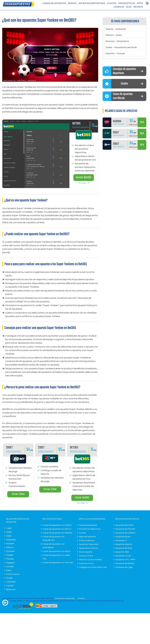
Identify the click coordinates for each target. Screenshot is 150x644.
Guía (129, 7)
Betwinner (11, 590)
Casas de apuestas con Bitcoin (57, 529)
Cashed (10, 586)
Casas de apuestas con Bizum (57, 551)
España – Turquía (115, 54)
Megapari (11, 563)
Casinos (119, 7)
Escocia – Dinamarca (117, 42)
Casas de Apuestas (54, 3)
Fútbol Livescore (87, 540)
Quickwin (10, 551)
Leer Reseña (118, 124)
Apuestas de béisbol (125, 563)
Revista (138, 7)
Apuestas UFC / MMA (125, 560)
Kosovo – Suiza (114, 35)
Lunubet (10, 567)
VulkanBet (11, 582)
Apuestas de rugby (124, 567)
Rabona (10, 547)
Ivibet (9, 570)
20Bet (9, 536)
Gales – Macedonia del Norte (121, 48)
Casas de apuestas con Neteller (58, 533)
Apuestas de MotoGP (125, 529)
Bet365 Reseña (81, 127)
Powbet (10, 555)
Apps (140, 3)
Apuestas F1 (121, 540)
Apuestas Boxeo (123, 537)
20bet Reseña (14, 451)
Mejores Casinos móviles (90, 560)
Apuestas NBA (122, 552)
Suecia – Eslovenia (116, 29)
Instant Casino (13, 574)
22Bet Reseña (46, 451)
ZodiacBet (11, 540)
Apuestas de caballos (125, 533)
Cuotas (112, 3)
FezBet (9, 578)
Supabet (10, 544)
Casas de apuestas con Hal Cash (58, 563)
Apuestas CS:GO (123, 556)
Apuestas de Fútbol (124, 525)
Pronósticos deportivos (90, 529)
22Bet (9, 532)
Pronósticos (127, 3)
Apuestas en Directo (89, 548)
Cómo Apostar (86, 552)
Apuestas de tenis (124, 548)
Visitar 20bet (18, 494)
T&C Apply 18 (84, 183)
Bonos (72, 3)
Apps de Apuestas (87, 537)
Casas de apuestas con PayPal (57, 525)
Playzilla (10, 559)
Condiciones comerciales (65, 598)
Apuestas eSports (124, 544)
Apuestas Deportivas (92, 3)
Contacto (81, 598)
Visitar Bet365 (84, 177)
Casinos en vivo (86, 563)
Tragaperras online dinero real (93, 567)
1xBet (9, 528)
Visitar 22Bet (50, 489)
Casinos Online (86, 556)
